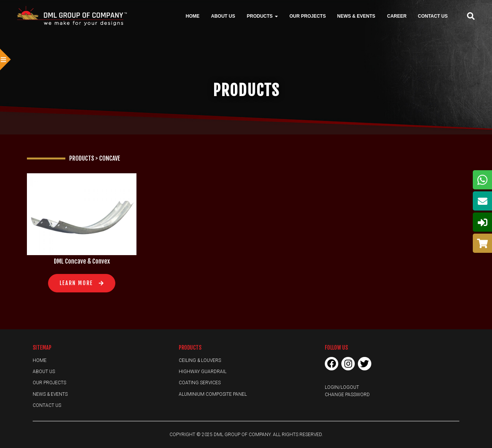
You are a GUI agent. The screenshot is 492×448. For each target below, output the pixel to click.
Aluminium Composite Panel (213, 394)
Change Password (347, 395)
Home (193, 16)
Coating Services (200, 383)
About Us (223, 16)
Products (262, 16)
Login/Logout (342, 387)
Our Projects (308, 16)
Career (397, 16)
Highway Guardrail (203, 372)
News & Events (356, 16)
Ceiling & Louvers (200, 360)
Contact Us (433, 16)
